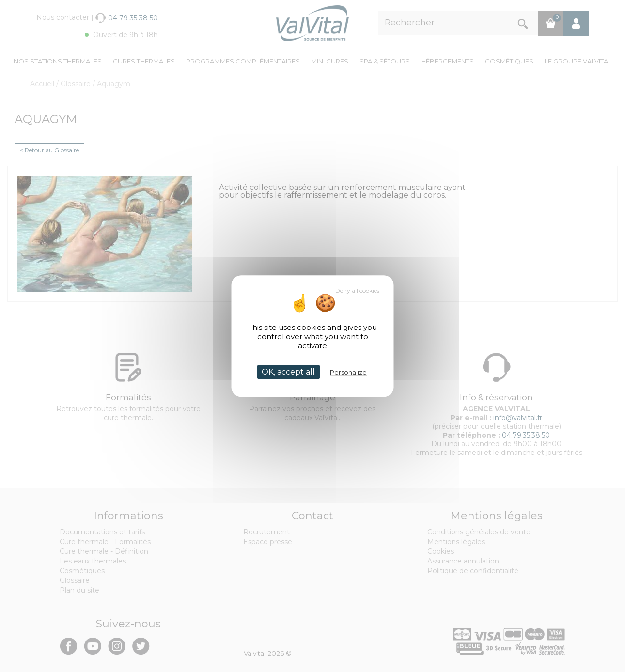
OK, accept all (288, 372)
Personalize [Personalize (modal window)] (348, 372)
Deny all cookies (357, 290)
